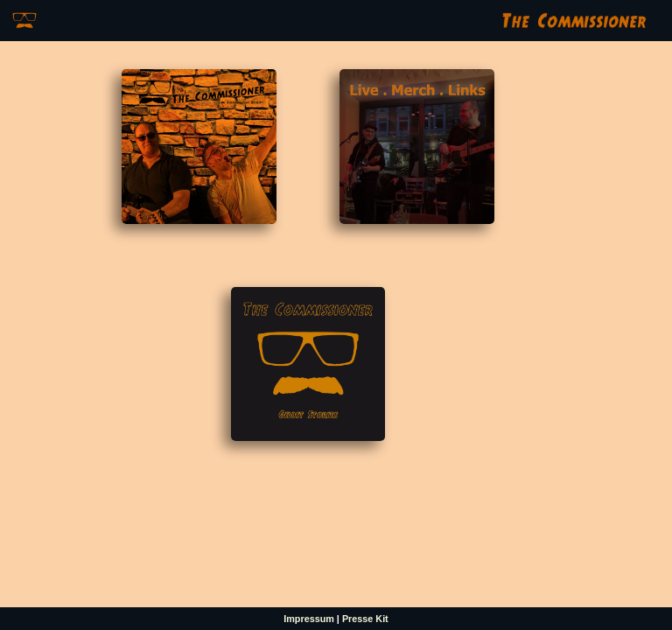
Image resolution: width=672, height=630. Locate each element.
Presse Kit (365, 619)
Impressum (309, 619)
